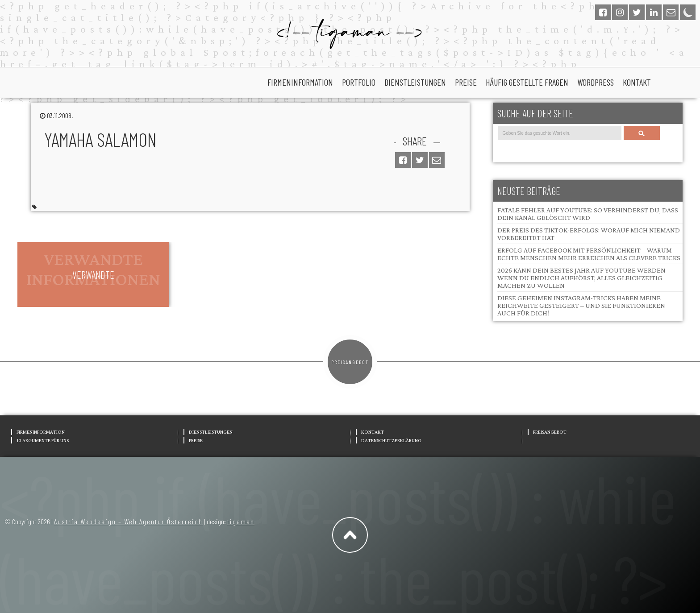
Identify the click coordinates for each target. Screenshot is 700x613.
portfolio (359, 82)
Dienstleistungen (415, 82)
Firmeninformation (300, 82)
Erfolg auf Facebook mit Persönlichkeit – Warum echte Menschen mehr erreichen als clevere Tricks (589, 254)
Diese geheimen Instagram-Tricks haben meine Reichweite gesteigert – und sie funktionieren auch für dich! (581, 305)
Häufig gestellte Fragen (527, 82)
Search (642, 133)
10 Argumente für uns (43, 440)
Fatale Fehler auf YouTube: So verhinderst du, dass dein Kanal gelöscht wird (588, 214)
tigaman (241, 521)
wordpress (596, 82)
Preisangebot (350, 362)
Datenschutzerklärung (391, 440)
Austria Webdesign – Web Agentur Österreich (128, 521)
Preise (466, 82)
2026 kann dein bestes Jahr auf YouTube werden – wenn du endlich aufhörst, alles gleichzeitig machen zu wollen (584, 278)
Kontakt (637, 82)
